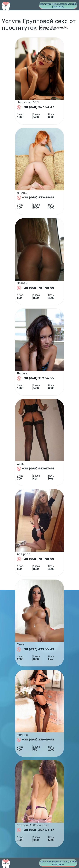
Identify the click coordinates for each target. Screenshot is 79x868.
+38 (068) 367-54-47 (35, 107)
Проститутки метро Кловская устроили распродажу (58, 5)
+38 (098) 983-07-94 (35, 469)
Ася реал (23, 554)
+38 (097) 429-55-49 (35, 649)
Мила (21, 644)
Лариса (22, 373)
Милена (22, 735)
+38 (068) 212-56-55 (35, 378)
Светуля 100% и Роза (33, 825)
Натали (22, 283)
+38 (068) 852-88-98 (35, 198)
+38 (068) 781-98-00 (35, 288)
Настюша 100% (28, 102)
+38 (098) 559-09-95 (35, 740)
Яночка (22, 193)
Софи (21, 464)
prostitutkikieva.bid (54, 27)
